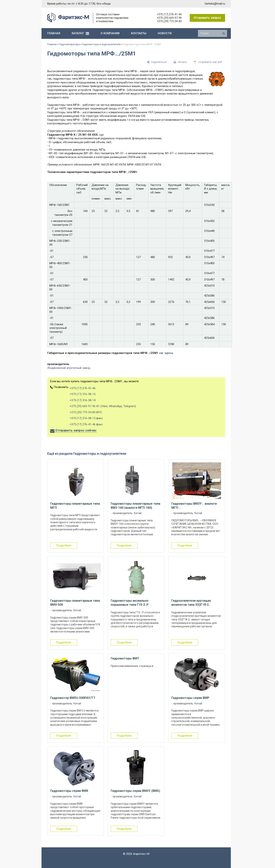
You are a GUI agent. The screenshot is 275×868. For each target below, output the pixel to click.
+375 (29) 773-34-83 (169, 21)
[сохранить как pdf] (208, 62)
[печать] (180, 62)
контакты (139, 33)
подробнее (64, 545)
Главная (52, 44)
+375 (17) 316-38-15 (83, 394)
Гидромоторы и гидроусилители (101, 44)
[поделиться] (157, 62)
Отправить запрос (207, 18)
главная (54, 33)
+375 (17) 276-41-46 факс (86, 424)
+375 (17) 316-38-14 (83, 400)
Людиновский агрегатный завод (69, 368)
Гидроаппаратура (69, 44)
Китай (138, 513)
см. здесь (166, 353)
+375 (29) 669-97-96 (169, 18)
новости (165, 33)
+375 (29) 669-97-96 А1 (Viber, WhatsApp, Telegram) (103, 406)
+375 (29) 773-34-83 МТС (86, 412)
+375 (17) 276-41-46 (169, 14)
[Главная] (68, 21)
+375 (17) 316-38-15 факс (86, 418)
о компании (110, 33)
